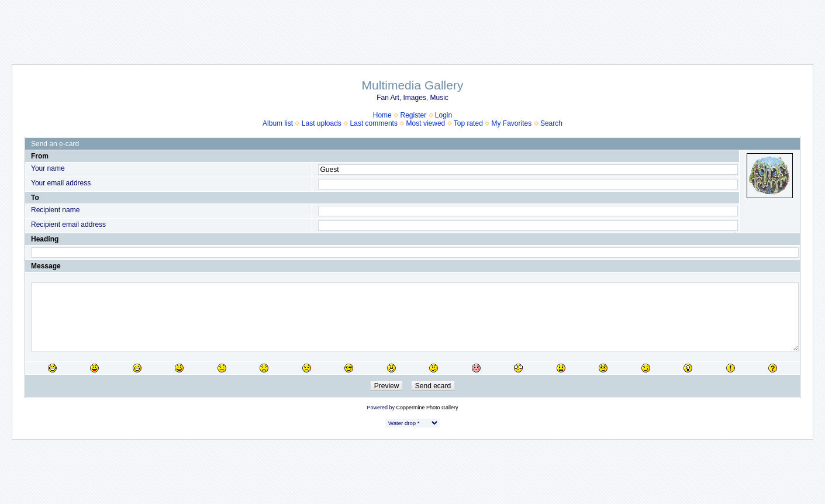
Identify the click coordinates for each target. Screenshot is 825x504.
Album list (278, 123)
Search (551, 123)
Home (382, 115)
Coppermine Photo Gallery (427, 408)
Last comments (374, 123)
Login (443, 115)
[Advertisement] (413, 26)
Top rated (468, 123)
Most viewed (426, 123)
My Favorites (512, 123)
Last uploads (322, 123)
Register (413, 115)
